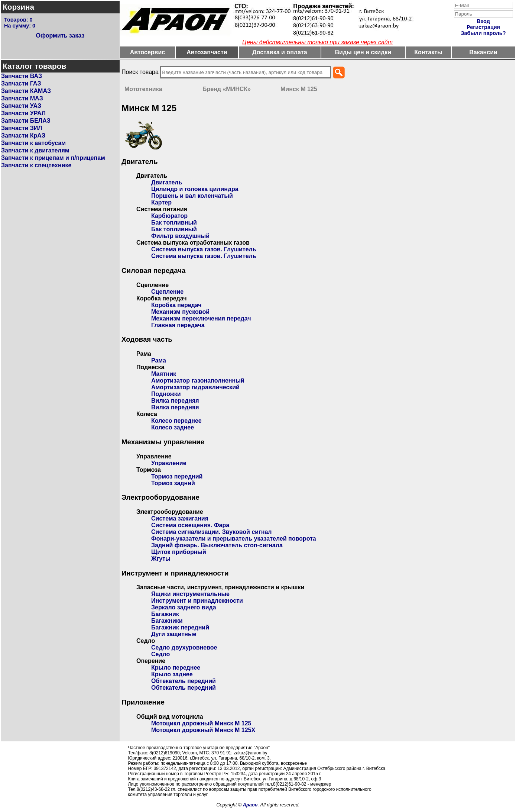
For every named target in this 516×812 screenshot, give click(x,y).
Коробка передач (176, 305)
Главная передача (178, 325)
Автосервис (148, 52)
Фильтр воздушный (180, 236)
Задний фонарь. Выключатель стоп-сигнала (217, 545)
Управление (169, 463)
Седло (160, 654)
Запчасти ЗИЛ (22, 128)
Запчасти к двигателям (35, 150)
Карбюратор (169, 216)
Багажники (167, 621)
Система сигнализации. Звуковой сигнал (212, 532)
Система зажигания (180, 518)
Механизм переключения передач (201, 318)
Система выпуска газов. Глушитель (204, 249)
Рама (159, 360)
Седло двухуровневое (184, 647)
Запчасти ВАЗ (22, 76)
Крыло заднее (172, 674)
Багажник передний (180, 627)
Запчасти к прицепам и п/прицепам (53, 158)
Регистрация (483, 27)
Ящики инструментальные (190, 594)
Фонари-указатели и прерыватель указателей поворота (234, 539)
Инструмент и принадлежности (197, 601)
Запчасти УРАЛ (23, 113)
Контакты (428, 52)
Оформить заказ (60, 36)
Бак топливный (174, 223)
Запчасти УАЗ (21, 106)
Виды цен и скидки (363, 52)
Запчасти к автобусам (33, 143)
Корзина (18, 7)
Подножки (166, 394)
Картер (161, 202)
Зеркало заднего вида (184, 607)
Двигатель (167, 182)
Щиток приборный (179, 552)
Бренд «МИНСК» (227, 89)
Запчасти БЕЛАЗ (26, 121)
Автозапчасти (207, 52)
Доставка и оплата (280, 52)
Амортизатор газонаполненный (198, 381)
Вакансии (483, 52)
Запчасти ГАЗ (21, 83)
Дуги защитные (174, 634)
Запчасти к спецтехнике (36, 165)
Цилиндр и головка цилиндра (195, 189)
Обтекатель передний (184, 681)
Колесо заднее (173, 427)
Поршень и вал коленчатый (192, 196)
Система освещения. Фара (190, 525)
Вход (483, 21)
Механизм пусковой (180, 312)
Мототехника (143, 89)
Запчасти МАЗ (22, 98)
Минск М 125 (299, 89)
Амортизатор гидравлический (195, 387)
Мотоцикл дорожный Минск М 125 (201, 723)
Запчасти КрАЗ (23, 136)
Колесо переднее (176, 421)
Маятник (164, 374)
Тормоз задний (173, 483)
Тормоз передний (177, 476)
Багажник (165, 614)
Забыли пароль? (483, 33)
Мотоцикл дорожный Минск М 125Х (203, 730)
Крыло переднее (176, 668)
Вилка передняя (175, 401)
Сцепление (167, 292)
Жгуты (161, 559)
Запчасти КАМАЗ (26, 91)
